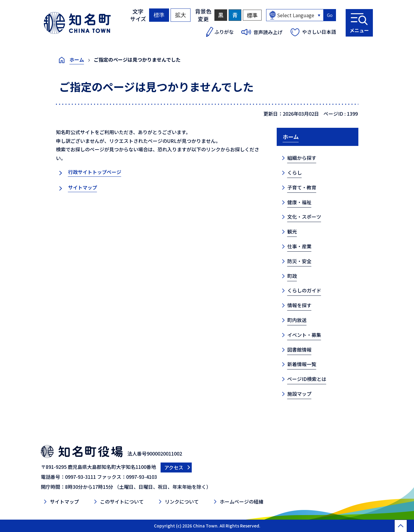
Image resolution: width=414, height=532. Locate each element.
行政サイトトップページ (95, 172)
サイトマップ (83, 187)
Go (330, 15)
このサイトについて (122, 501)
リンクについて (182, 501)
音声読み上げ (268, 32)
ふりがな (224, 32)
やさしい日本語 (319, 32)
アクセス (174, 467)
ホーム (77, 60)
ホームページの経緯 (242, 501)
